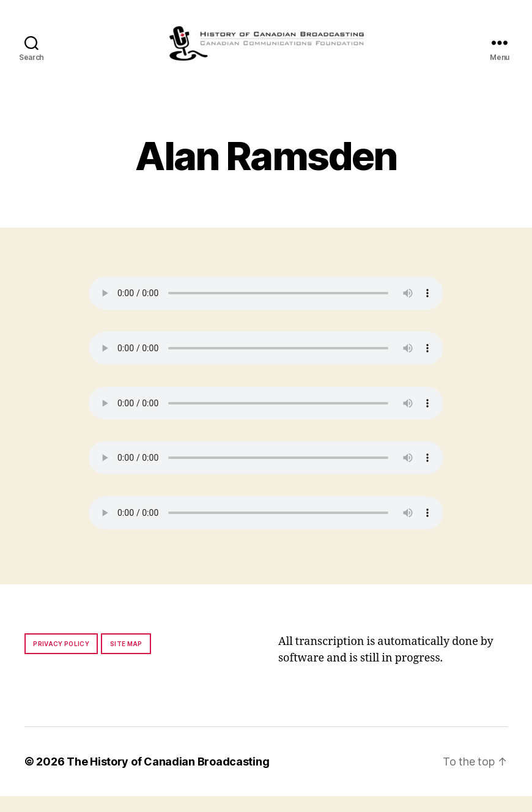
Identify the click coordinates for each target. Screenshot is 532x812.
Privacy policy (61, 660)
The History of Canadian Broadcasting (168, 777)
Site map (126, 660)
